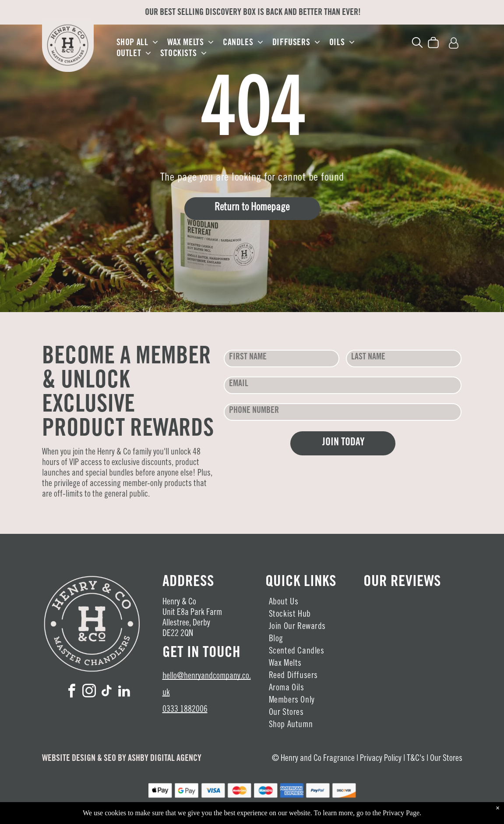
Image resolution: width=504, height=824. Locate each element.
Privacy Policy (381, 759)
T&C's (416, 759)
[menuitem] (137, 43)
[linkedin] (124, 692)
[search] (417, 44)
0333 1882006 (185, 710)
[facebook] (71, 692)
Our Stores (446, 759)
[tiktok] (106, 692)
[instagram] (89, 692)
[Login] (454, 44)
